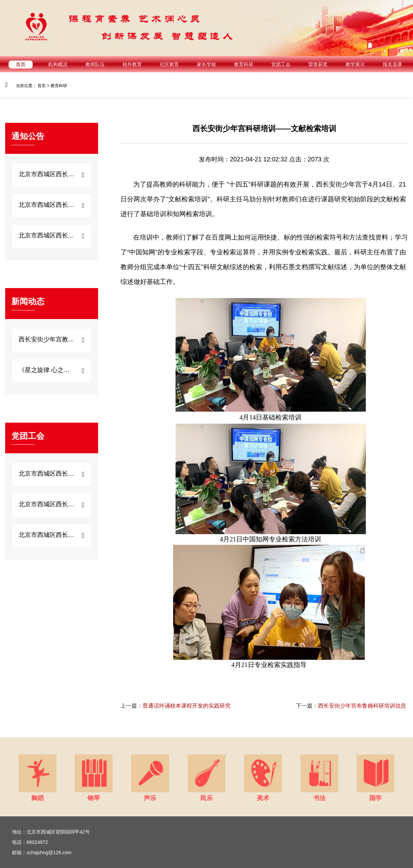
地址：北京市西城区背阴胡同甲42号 (51, 832)
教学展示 (355, 64)
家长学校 (206, 64)
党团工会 (281, 64)
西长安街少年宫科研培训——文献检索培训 (264, 129)
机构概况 (58, 64)
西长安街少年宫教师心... (46, 339)
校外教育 (132, 64)
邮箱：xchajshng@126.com (42, 853)
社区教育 (169, 64)
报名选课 (392, 64)
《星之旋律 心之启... (46, 370)
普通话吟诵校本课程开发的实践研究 (176, 706)
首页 (21, 64)
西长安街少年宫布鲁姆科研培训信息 (351, 706)
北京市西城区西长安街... (46, 174)
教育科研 (244, 64)
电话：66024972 (30, 842)
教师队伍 (95, 64)
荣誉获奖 (318, 64)
